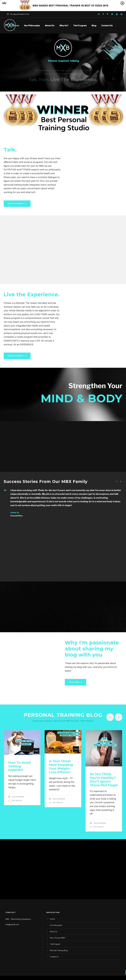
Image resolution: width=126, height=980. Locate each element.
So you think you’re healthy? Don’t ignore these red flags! (104, 780)
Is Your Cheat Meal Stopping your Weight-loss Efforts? (61, 767)
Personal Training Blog (59, 950)
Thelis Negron (18, 797)
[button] (63, 6)
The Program (80, 26)
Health (19, 801)
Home (16, 26)
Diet (13, 801)
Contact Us (107, 26)
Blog (94, 26)
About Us (50, 26)
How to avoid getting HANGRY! (19, 766)
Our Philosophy (32, 26)
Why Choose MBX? (58, 938)
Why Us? (64, 26)
